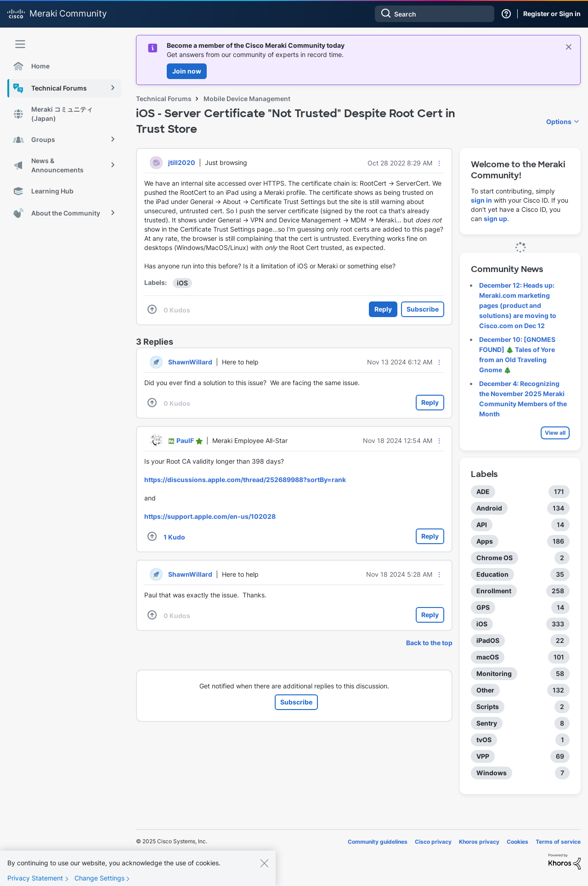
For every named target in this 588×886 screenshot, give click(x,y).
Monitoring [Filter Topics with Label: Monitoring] (494, 673)
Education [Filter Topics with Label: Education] (492, 574)
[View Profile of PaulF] (185, 440)
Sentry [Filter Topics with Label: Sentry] (487, 723)
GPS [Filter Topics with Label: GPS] (483, 607)
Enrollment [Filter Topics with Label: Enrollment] (494, 591)
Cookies (517, 842)
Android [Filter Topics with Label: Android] (489, 508)
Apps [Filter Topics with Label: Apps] (485, 541)
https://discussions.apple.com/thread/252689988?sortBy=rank (245, 480)
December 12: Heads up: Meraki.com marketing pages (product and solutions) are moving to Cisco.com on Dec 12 (518, 305)
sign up (495, 219)
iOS (182, 283)
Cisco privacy (433, 842)
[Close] (264, 873)
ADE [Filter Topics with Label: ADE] (483, 491)
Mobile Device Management (247, 99)
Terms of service (558, 842)
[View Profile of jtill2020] (182, 162)
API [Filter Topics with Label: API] (482, 525)
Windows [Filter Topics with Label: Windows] (492, 773)
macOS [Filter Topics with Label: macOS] (488, 657)
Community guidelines (378, 842)
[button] (439, 163)
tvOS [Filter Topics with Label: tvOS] (484, 740)
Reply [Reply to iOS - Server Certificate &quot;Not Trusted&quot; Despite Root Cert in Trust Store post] (383, 309)
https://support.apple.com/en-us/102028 (210, 516)
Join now (187, 71)
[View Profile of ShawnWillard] (190, 362)
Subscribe (423, 309)
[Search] (435, 14)
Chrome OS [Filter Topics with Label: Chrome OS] (495, 558)
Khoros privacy (479, 842)
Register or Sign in (552, 14)
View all (555, 433)
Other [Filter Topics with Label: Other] (485, 690)
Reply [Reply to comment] (430, 402)
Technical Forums (164, 99)
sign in (481, 200)
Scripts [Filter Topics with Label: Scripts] (488, 707)
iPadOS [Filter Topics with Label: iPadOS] (488, 640)
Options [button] (559, 122)
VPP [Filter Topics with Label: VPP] (483, 756)
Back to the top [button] (429, 643)
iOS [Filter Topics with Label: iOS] (482, 624)
